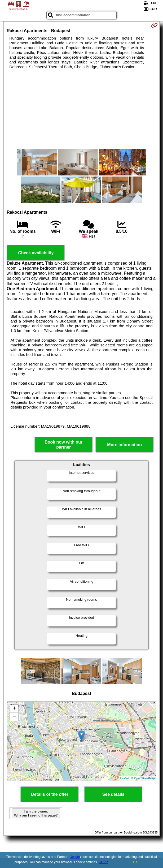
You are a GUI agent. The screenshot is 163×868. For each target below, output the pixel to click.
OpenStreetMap (144, 778)
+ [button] (14, 709)
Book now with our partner (63, 445)
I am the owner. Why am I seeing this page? (36, 813)
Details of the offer (50, 794)
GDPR (103, 862)
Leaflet (124, 778)
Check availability (36, 253)
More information (124, 445)
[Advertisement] (81, 109)
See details (113, 794)
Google (75, 857)
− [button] (14, 717)
